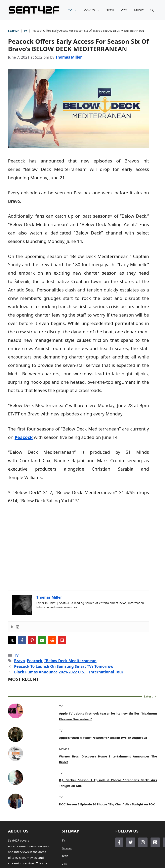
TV (74, 10)
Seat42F (13, 31)
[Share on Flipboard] (62, 640)
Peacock (24, 437)
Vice (65, 864)
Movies (67, 848)
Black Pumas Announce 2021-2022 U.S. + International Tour (69, 672)
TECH (110, 10)
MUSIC (139, 10)
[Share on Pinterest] (32, 640)
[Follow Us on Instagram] (143, 842)
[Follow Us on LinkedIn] (155, 842)
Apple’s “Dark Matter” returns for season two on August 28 (103, 738)
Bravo (19, 661)
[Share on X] (12, 640)
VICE (124, 10)
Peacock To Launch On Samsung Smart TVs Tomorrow (64, 666)
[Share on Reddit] (52, 640)
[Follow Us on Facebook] (119, 842)
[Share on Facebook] (22, 640)
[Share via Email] (42, 640)
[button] (152, 10)
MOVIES (93, 10)
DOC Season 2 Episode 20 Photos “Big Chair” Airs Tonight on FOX (107, 804)
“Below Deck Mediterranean (70, 661)
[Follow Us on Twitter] (131, 842)
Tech (65, 856)
